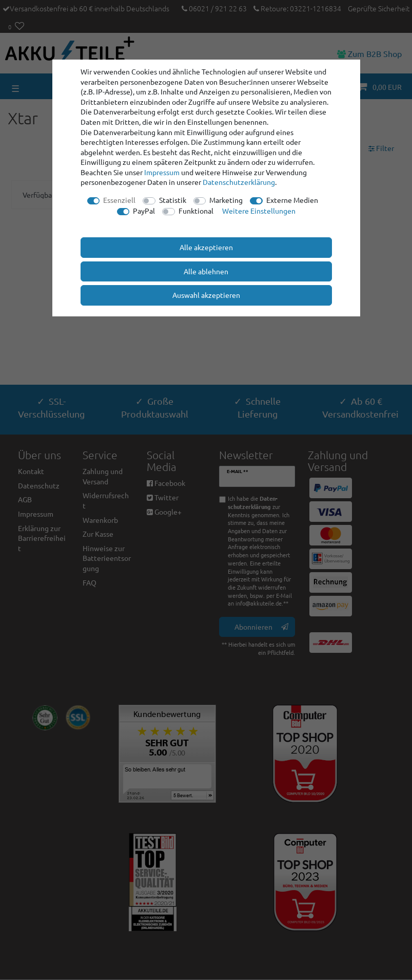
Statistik (173, 200)
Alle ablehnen (206, 271)
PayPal (144, 211)
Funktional (196, 211)
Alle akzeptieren (206, 247)
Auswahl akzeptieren (206, 295)
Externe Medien (292, 200)
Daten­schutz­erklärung (239, 182)
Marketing (226, 200)
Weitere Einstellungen (259, 211)
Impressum (162, 172)
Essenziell (119, 200)
